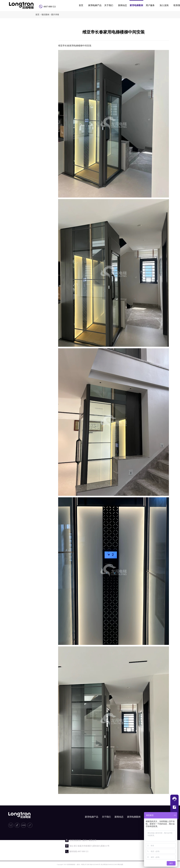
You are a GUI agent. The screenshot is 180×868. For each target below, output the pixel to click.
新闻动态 (123, 5)
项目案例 (45, 15)
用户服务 (150, 5)
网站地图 (120, 864)
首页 (81, 5)
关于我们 (109, 5)
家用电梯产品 (95, 5)
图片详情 (55, 15)
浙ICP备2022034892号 (94, 864)
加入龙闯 (164, 5)
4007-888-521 (50, 7)
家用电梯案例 (136, 5)
